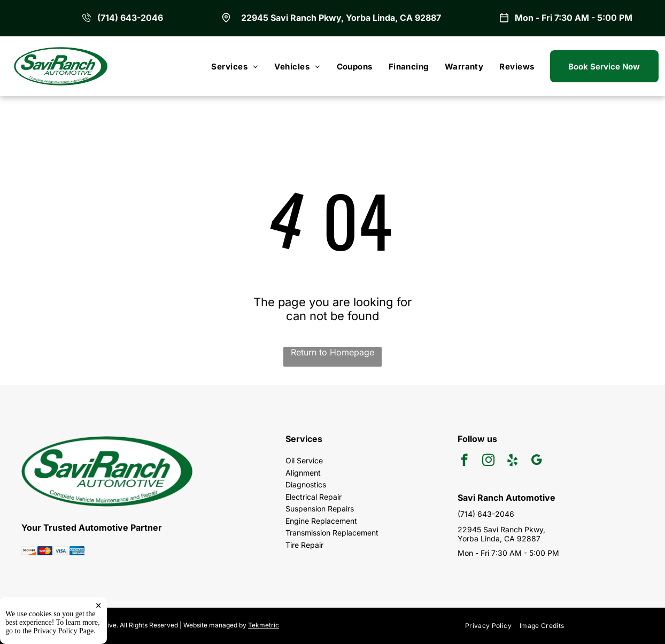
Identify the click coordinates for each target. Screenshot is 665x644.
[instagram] (488, 461)
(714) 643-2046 (130, 18)
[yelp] (512, 461)
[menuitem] (235, 66)
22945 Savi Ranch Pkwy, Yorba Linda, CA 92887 (341, 18)
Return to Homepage (332, 352)
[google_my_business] (536, 461)
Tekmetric (264, 625)
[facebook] (464, 461)
